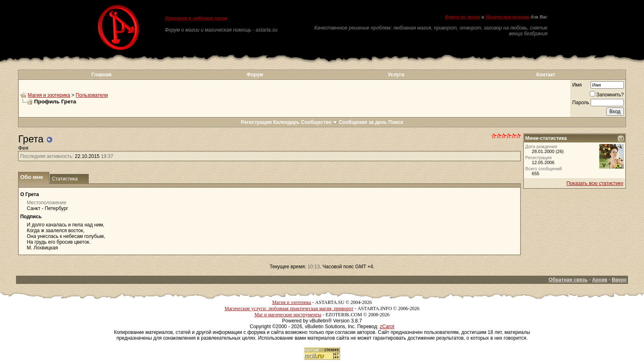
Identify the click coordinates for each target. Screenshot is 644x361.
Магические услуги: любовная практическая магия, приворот (289, 308)
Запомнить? (607, 95)
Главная (102, 75)
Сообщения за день (363, 122)
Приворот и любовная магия (196, 18)
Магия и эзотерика (49, 95)
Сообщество (319, 122)
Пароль (581, 103)
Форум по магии (462, 17)
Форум (255, 75)
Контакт (546, 75)
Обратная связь (568, 280)
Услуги (396, 75)
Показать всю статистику (595, 183)
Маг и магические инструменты (288, 315)
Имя (577, 85)
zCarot (387, 327)
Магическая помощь (507, 17)
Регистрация (256, 122)
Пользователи (92, 95)
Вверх (619, 280)
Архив (599, 280)
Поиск (396, 122)
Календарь (286, 122)
